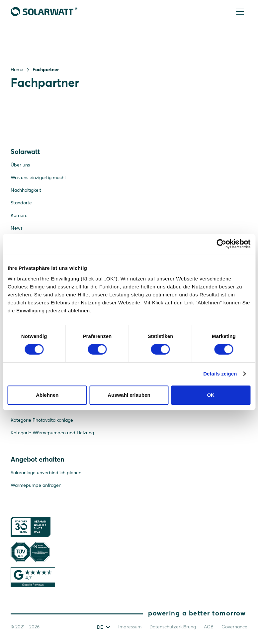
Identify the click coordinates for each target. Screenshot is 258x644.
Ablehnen (47, 395)
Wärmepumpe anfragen (36, 485)
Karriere (19, 215)
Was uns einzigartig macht (38, 177)
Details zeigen (220, 374)
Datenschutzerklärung (173, 627)
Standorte (21, 203)
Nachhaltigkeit (26, 190)
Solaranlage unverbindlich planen (46, 473)
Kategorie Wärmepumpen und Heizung (52, 433)
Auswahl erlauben (129, 395)
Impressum (130, 627)
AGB (209, 627)
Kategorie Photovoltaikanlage (42, 420)
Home (17, 69)
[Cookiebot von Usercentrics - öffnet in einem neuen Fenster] (221, 244)
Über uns (20, 165)
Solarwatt (25, 151)
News (17, 228)
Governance (234, 627)
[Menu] (240, 12)
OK (211, 395)
